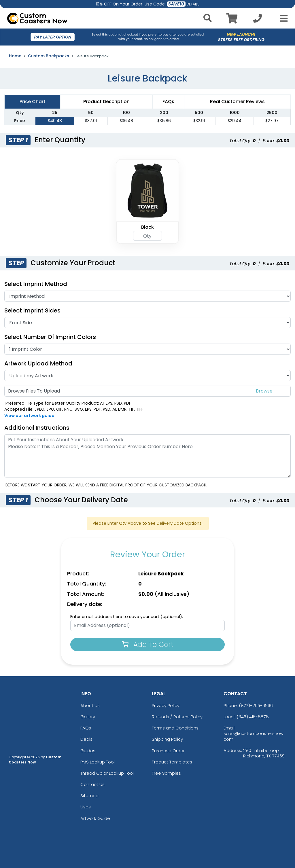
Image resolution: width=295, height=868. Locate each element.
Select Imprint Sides (32, 310)
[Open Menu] (282, 18)
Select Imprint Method (36, 284)
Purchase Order (168, 751)
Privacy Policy (166, 705)
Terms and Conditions (175, 728)
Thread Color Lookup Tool (107, 773)
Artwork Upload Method (38, 363)
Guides (88, 751)
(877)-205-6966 (256, 705)
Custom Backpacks (49, 56)
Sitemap (89, 796)
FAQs (86, 728)
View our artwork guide (29, 416)
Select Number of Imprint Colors (50, 337)
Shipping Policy (167, 739)
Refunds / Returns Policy (177, 717)
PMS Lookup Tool (98, 762)
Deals (86, 739)
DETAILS (193, 4)
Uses (86, 807)
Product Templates (172, 762)
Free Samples (166, 773)
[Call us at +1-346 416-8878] (258, 20)
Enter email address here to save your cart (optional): (127, 617)
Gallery (88, 717)
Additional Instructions (37, 428)
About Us (90, 705)
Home (15, 56)
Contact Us (92, 784)
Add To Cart (148, 644)
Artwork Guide (95, 818)
